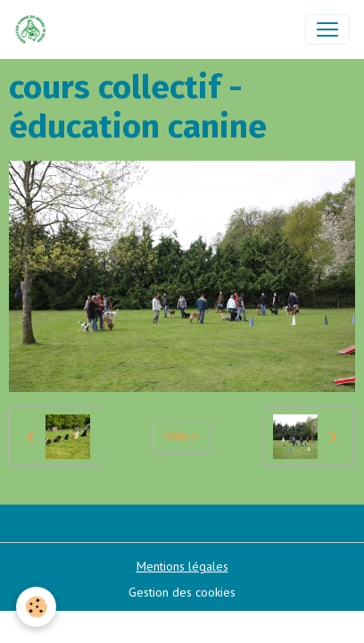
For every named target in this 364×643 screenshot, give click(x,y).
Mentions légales (182, 566)
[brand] (34, 29)
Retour (182, 436)
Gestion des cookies (182, 592)
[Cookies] (36, 607)
